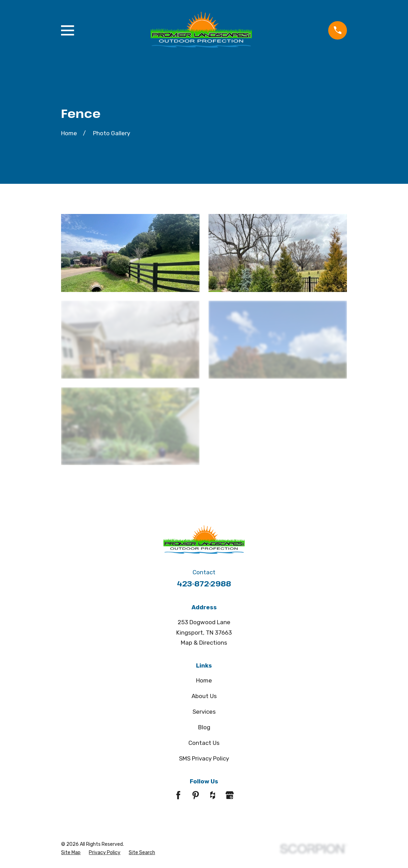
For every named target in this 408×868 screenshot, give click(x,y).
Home (204, 680)
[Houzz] (213, 795)
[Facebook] (178, 795)
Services (204, 712)
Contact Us (204, 743)
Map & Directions (204, 643)
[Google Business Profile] (230, 795)
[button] (130, 253)
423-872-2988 (204, 583)
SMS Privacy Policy (204, 758)
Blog (204, 727)
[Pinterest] (196, 795)
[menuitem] (71, 853)
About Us (204, 696)
